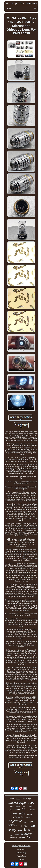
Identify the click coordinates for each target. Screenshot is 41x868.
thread (18, 799)
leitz (33, 826)
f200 (20, 830)
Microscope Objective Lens (21, 846)
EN (20, 860)
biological (18, 807)
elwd (25, 822)
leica (25, 809)
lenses (30, 837)
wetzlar (30, 814)
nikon (12, 825)
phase (33, 831)
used (17, 835)
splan (24, 806)
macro (12, 835)
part (12, 806)
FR (23, 860)
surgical (10, 810)
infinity (12, 830)
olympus (27, 834)
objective (15, 821)
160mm (30, 806)
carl (20, 826)
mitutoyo (27, 798)
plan (14, 813)
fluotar (32, 810)
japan (31, 821)
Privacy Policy (21, 853)
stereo (17, 810)
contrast (28, 818)
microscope (17, 802)
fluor (26, 826)
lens (27, 830)
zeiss (22, 813)
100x (31, 803)
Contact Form (21, 849)
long (12, 799)
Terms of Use (21, 856)
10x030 (22, 837)
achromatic (18, 817)
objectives (13, 838)
